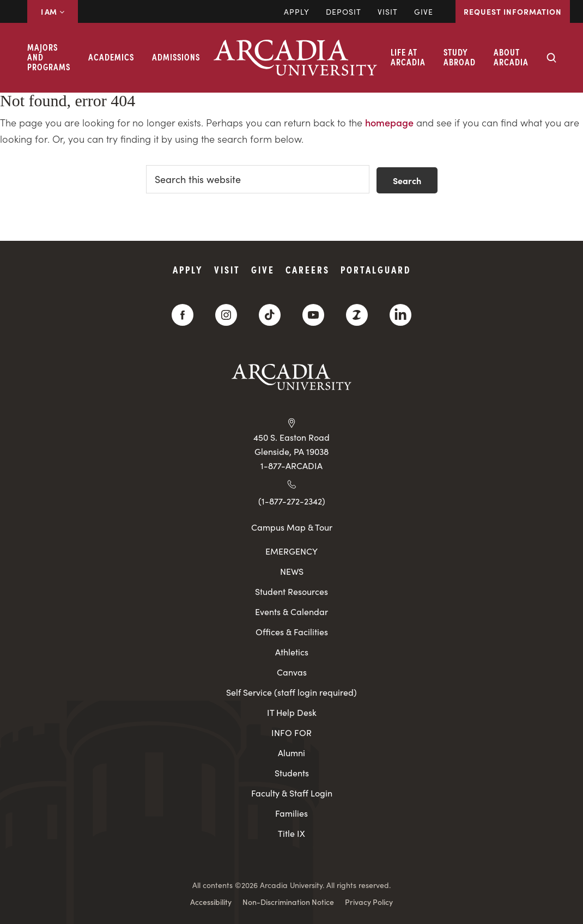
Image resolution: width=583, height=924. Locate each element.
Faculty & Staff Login (292, 793)
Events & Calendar (291, 612)
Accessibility (211, 902)
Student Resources (291, 591)
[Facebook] (183, 315)
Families (291, 813)
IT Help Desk (292, 712)
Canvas (292, 672)
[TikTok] (270, 315)
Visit (388, 11)
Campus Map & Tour (292, 527)
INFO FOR (291, 732)
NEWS (292, 571)
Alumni (291, 753)
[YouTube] (313, 315)
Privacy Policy (369, 902)
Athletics (292, 652)
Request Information (513, 11)
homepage (389, 122)
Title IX (291, 833)
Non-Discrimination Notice (288, 902)
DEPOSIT (344, 11)
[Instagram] (226, 315)
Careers (308, 269)
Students (292, 773)
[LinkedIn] (400, 315)
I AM (53, 11)
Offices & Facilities (292, 632)
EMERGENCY (291, 551)
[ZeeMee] (357, 315)
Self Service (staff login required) (291, 692)
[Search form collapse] (551, 58)
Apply (297, 11)
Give (424, 11)
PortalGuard (376, 269)
